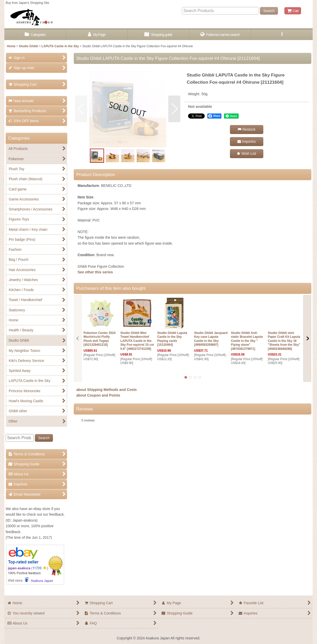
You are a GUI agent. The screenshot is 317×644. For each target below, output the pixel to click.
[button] (282, 35)
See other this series (95, 272)
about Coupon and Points (98, 395)
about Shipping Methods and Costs (106, 390)
